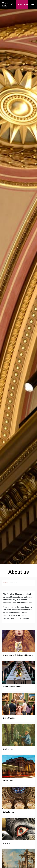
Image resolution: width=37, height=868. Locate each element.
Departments (9, 718)
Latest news (9, 812)
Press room (8, 781)
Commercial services (13, 687)
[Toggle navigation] (33, 5)
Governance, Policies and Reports (18, 655)
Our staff (7, 843)
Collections (8, 749)
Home (6, 583)
